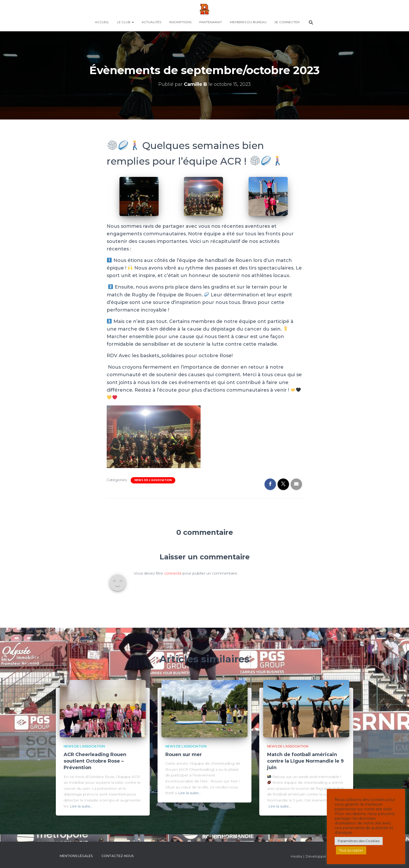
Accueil (102, 22)
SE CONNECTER (287, 22)
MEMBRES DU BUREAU (248, 22)
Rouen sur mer (184, 755)
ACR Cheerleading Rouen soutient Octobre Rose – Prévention (95, 761)
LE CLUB (125, 22)
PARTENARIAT (211, 22)
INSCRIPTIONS (180, 22)
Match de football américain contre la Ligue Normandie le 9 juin (305, 761)
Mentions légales (76, 856)
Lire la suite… (81, 806)
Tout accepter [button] (351, 850)
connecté (173, 573)
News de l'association (153, 480)
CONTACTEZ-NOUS (118, 856)
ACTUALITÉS (151, 22)
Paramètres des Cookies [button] (359, 841)
